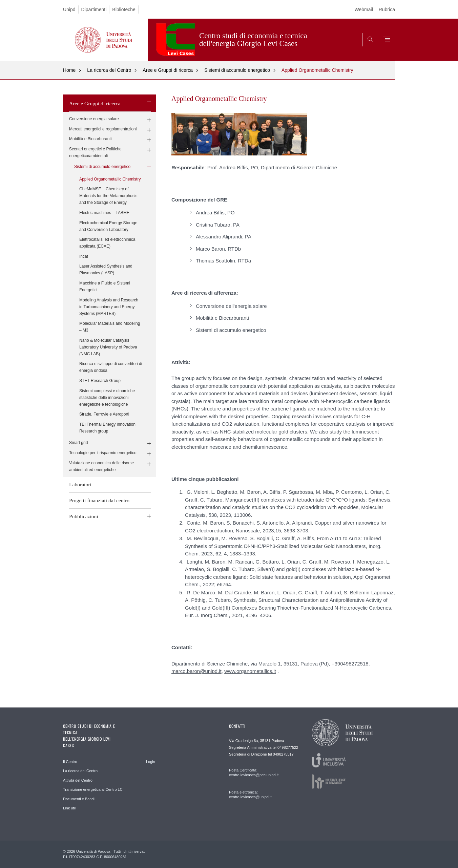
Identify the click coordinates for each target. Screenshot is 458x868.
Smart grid (78, 443)
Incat (84, 256)
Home (69, 70)
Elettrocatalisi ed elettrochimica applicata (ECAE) (107, 243)
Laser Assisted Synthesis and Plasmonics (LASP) (106, 270)
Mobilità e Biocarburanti (90, 139)
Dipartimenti (94, 9)
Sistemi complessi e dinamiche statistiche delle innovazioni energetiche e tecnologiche (107, 398)
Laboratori (80, 484)
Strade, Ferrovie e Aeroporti (104, 414)
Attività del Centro (78, 780)
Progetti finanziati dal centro (99, 500)
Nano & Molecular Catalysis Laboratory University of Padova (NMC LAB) (108, 347)
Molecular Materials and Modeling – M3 (110, 327)
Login (151, 762)
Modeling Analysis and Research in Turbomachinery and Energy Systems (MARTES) (109, 307)
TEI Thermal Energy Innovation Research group (107, 428)
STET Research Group (100, 381)
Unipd (69, 9)
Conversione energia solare (94, 119)
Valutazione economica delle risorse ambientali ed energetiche (101, 466)
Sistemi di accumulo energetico (237, 70)
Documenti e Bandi (79, 799)
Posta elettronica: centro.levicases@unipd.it (250, 795)
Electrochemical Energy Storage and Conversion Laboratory (108, 226)
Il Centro (70, 762)
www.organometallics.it (250, 671)
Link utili (70, 808)
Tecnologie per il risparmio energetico (103, 453)
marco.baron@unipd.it (196, 671)
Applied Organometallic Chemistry (317, 70)
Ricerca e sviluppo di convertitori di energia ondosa (111, 367)
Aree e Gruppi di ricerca (168, 70)
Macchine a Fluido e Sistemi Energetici (105, 287)
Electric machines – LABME (104, 213)
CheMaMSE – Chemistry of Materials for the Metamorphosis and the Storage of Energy (108, 196)
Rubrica (387, 9)
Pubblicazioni (84, 516)
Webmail (364, 9)
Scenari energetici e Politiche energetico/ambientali (95, 152)
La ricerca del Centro (109, 70)
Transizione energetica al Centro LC (93, 789)
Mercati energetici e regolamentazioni (103, 129)
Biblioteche (124, 9)
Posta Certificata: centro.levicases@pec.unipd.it (254, 772)
